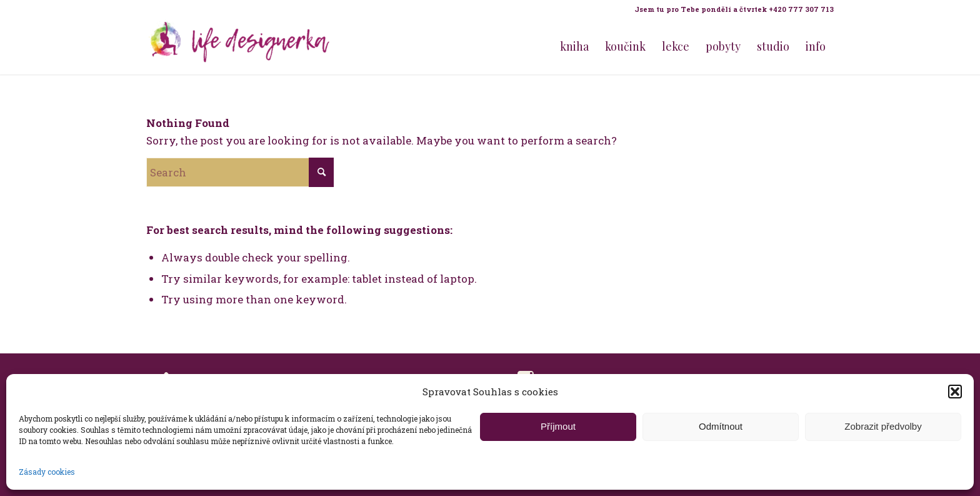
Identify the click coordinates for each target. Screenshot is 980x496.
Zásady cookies (47, 472)
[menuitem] (731, 9)
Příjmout (558, 426)
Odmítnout (721, 426)
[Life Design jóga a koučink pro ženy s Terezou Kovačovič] (240, 46)
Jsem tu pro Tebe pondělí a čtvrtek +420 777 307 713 (734, 9)
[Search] (240, 172)
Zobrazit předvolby (883, 426)
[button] (955, 392)
